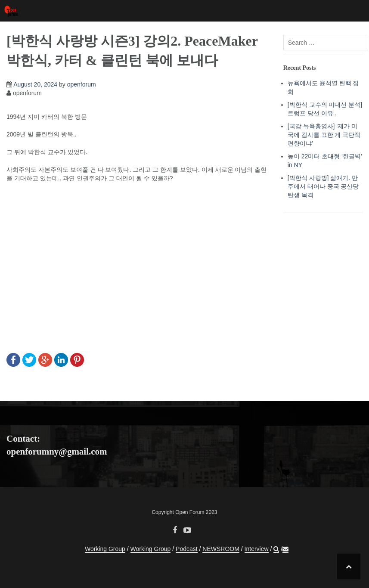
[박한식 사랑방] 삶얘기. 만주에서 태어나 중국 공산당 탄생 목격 (323, 186)
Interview (257, 549)
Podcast (187, 549)
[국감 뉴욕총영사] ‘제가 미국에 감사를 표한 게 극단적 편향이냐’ (324, 135)
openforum (82, 84)
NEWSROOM (221, 549)
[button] (276, 549)
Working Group (105, 549)
